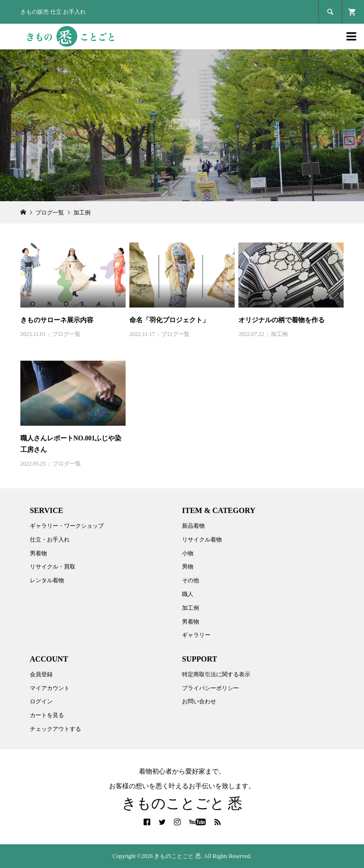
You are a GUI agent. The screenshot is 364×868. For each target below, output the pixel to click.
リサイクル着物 (202, 540)
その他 (191, 580)
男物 (188, 567)
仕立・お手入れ (50, 540)
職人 (188, 594)
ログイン (41, 701)
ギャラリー (196, 635)
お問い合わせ (199, 701)
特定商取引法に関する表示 (216, 674)
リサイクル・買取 (53, 567)
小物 (188, 553)
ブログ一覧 (66, 334)
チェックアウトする (55, 729)
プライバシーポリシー (210, 688)
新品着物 (193, 526)
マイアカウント (50, 688)
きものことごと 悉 (182, 803)
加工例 (279, 334)
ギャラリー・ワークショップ (67, 526)
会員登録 (41, 674)
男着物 (38, 553)
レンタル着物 (47, 580)
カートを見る (47, 715)
